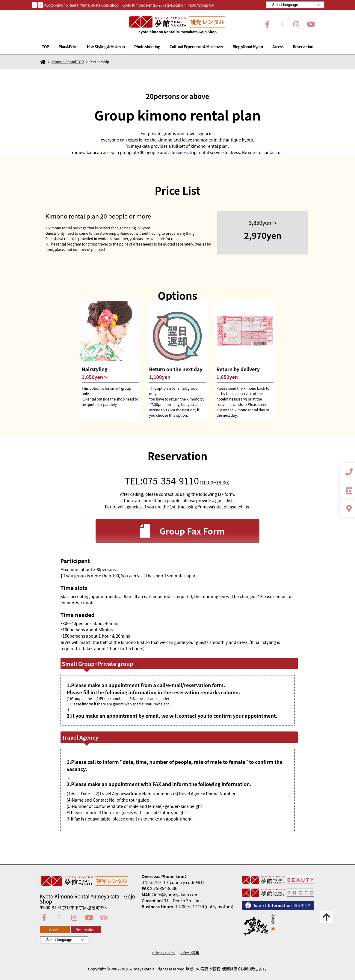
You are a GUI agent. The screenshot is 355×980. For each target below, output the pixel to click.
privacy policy (164, 953)
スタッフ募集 (189, 953)
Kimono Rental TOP (68, 62)
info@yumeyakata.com (176, 895)
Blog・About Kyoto (248, 47)
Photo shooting (147, 47)
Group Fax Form (180, 531)
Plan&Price (68, 47)
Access (278, 47)
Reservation (303, 47)
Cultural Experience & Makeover (196, 47)
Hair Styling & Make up (106, 47)
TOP (46, 47)
